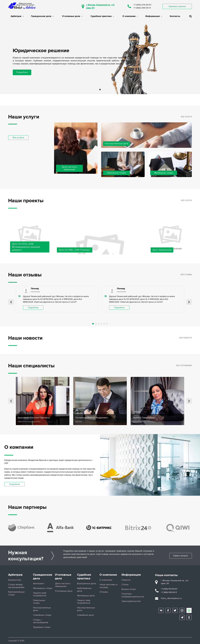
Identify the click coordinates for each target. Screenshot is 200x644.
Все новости (186, 338)
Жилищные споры (43, 588)
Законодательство (131, 601)
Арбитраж (17, 16)
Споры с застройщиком (41, 621)
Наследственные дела (42, 609)
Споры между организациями (16, 586)
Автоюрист (39, 584)
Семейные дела (85, 615)
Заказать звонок (177, 6)
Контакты (175, 16)
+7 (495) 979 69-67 (142, 5)
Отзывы (104, 592)
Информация (154, 16)
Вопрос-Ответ (129, 589)
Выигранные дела (86, 584)
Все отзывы (186, 275)
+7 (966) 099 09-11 (142, 8)
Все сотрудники (184, 366)
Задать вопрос (180, 556)
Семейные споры (42, 615)
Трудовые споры (42, 627)
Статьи (125, 584)
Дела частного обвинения (63, 585)
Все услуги (18, 138)
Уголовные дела (72, 16)
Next (189, 302)
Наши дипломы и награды (108, 586)
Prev (11, 302)
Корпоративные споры (16, 593)
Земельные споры (39, 602)
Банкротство (15, 580)
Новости (126, 580)
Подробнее (22, 72)
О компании (130, 16)
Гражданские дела (42, 16)
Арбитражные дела (84, 589)
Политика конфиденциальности (133, 595)
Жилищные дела (86, 595)
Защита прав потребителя (40, 594)
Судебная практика (102, 16)
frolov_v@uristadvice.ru (171, 598)
